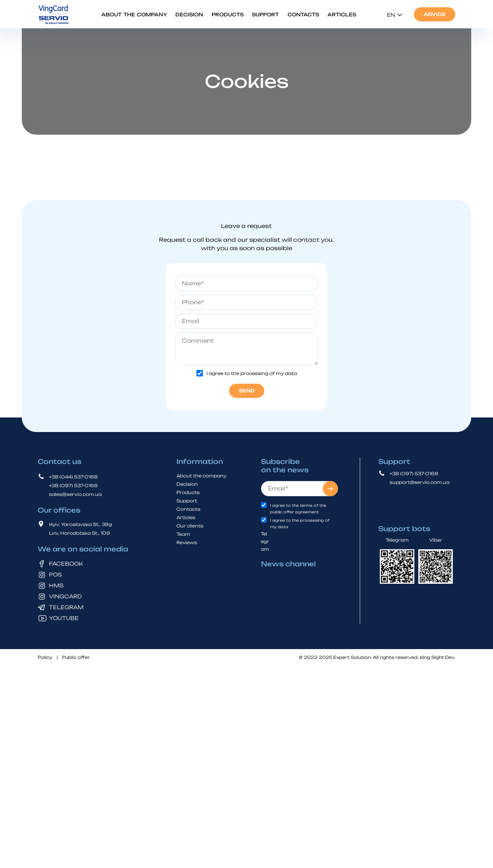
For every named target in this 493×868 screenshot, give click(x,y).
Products (228, 15)
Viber (436, 540)
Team (183, 534)
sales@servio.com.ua (75, 494)
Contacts (303, 15)
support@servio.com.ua (419, 482)
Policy (45, 657)
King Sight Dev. (437, 657)
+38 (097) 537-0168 (73, 485)
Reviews (187, 542)
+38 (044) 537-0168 (73, 476)
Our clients (190, 525)
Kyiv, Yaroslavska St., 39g (80, 524)
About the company (134, 15)
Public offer (76, 657)
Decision (189, 15)
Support (265, 15)
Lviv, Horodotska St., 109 (80, 533)
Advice (435, 14)
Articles (342, 15)
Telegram (265, 541)
